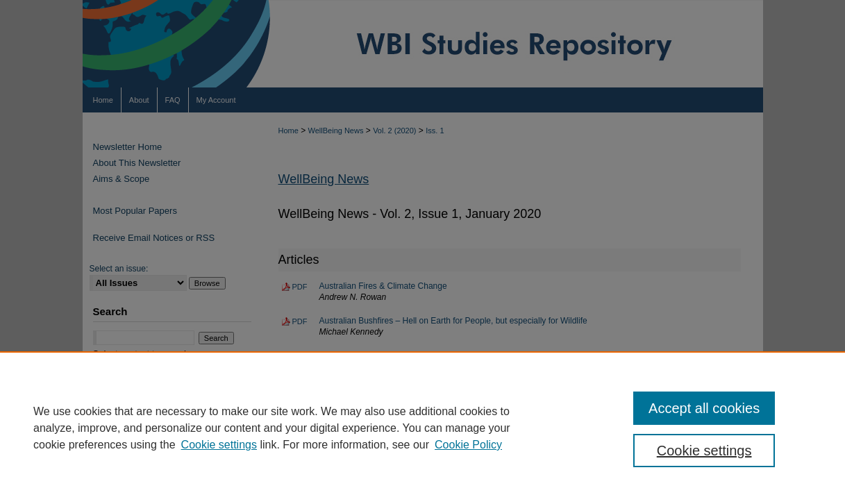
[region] (422, 428)
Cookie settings (219, 445)
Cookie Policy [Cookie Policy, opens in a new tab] (468, 445)
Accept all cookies (704, 408)
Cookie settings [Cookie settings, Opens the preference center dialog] (704, 451)
